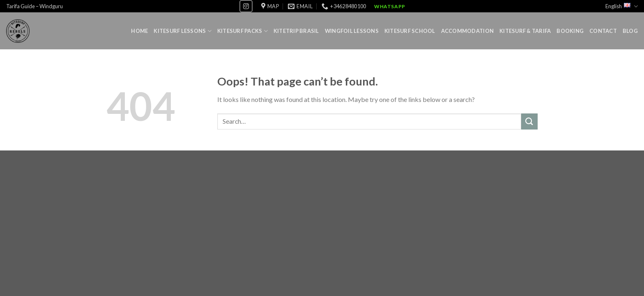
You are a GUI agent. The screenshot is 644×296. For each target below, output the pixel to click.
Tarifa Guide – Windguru (34, 6)
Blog (630, 31)
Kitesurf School (410, 31)
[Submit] (529, 121)
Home (139, 31)
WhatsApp (390, 6)
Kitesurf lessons (183, 31)
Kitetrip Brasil (296, 31)
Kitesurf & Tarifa (525, 31)
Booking (570, 31)
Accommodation (467, 31)
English (622, 6)
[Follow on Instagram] (246, 6)
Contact (603, 31)
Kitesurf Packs (243, 31)
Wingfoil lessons (352, 31)
